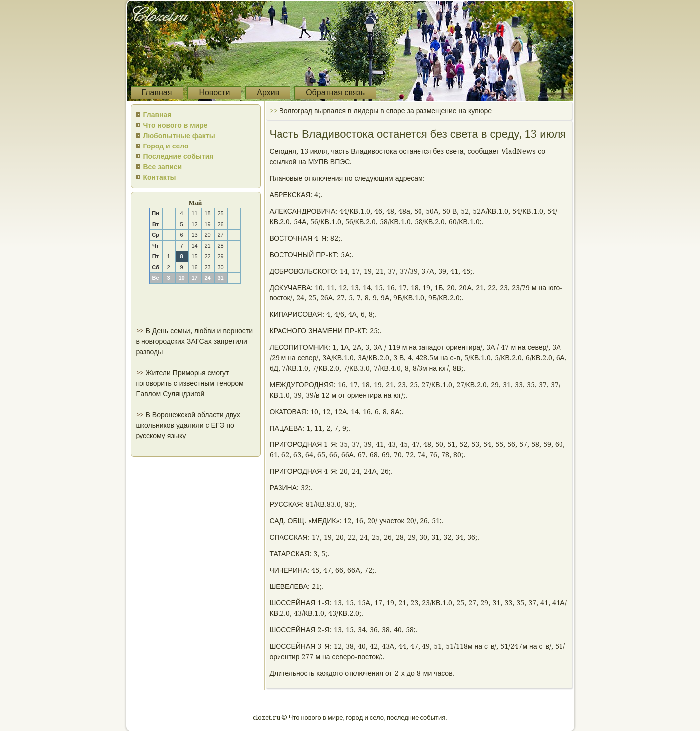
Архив (268, 92)
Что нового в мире (176, 125)
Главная (157, 92)
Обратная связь (335, 92)
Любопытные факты (179, 136)
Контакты (160, 177)
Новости (214, 92)
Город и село (166, 146)
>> (141, 331)
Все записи (163, 167)
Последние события (179, 156)
